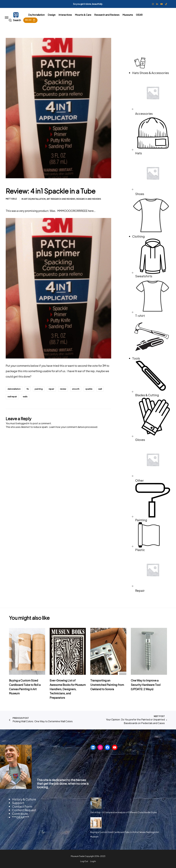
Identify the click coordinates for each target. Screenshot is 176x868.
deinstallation (14, 389)
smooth (76, 389)
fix (28, 389)
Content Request (24, 810)
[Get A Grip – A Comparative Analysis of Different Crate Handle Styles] (96, 803)
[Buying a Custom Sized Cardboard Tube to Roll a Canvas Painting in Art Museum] (96, 823)
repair (51, 389)
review (63, 389)
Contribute (20, 814)
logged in (24, 423)
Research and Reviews (89, 199)
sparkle (89, 389)
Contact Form (22, 806)
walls (25, 397)
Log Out (84, 861)
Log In (93, 861)
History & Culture (24, 799)
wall (100, 389)
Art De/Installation (35, 199)
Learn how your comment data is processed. (73, 427)
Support (18, 803)
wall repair (12, 397)
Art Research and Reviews (61, 199)
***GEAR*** (21, 817)
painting (39, 389)
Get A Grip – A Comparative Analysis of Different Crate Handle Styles (124, 812)
